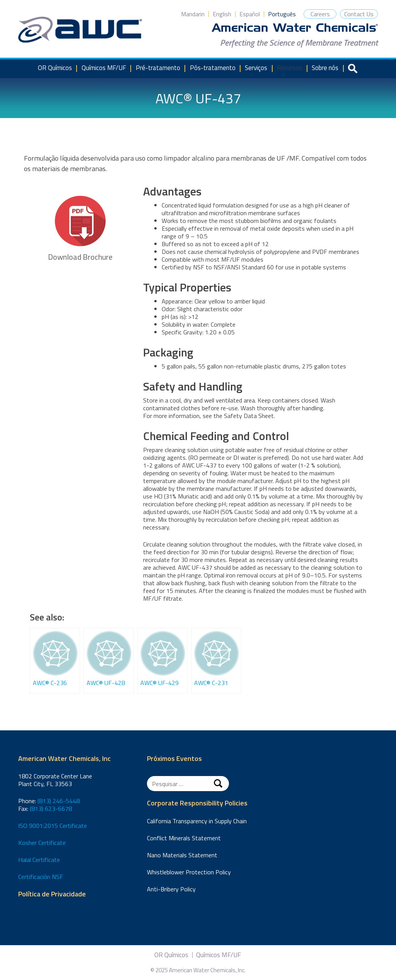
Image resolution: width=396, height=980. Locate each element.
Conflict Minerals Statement (184, 838)
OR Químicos (55, 68)
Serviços (256, 68)
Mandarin (193, 14)
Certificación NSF (41, 877)
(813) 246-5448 (59, 801)
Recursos (289, 68)
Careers (320, 14)
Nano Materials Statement (182, 855)
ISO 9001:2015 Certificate (53, 826)
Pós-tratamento (213, 68)
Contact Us (359, 14)
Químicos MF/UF (104, 68)
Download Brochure (80, 230)
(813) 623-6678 (51, 809)
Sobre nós (325, 68)
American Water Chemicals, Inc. (80, 30)
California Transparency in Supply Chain (197, 821)
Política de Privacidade (52, 894)
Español (250, 14)
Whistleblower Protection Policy (189, 872)
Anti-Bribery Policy (171, 889)
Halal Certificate (39, 860)
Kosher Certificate (42, 843)
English (222, 14)
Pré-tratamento (158, 68)
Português (282, 14)
